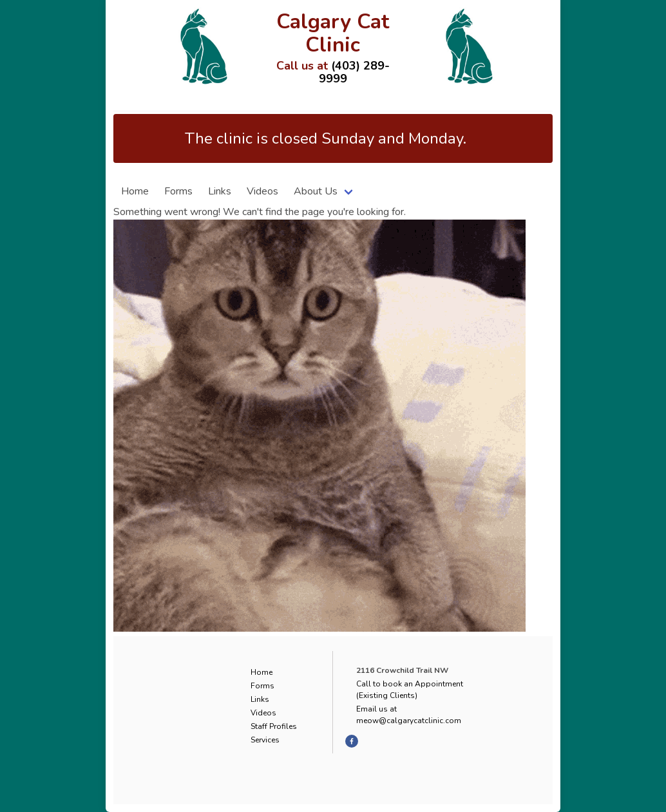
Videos (262, 191)
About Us (316, 191)
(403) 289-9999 (354, 72)
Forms (178, 191)
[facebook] (352, 741)
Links (220, 191)
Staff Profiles (274, 726)
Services (265, 740)
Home (135, 191)
